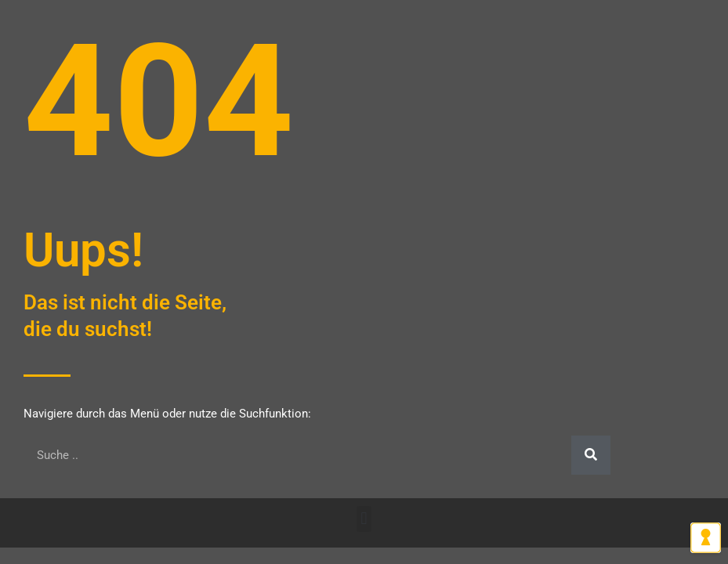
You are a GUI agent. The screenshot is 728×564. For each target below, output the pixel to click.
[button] (364, 519)
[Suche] (591, 455)
